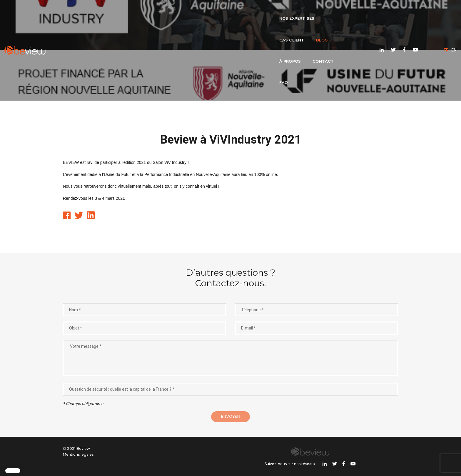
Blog (212, 11)
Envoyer (231, 426)
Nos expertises (138, 11)
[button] (13, 471)
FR (431, 11)
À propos (240, 11)
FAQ (300, 11)
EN (439, 11)
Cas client (182, 11)
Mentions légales (78, 464)
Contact (273, 11)
